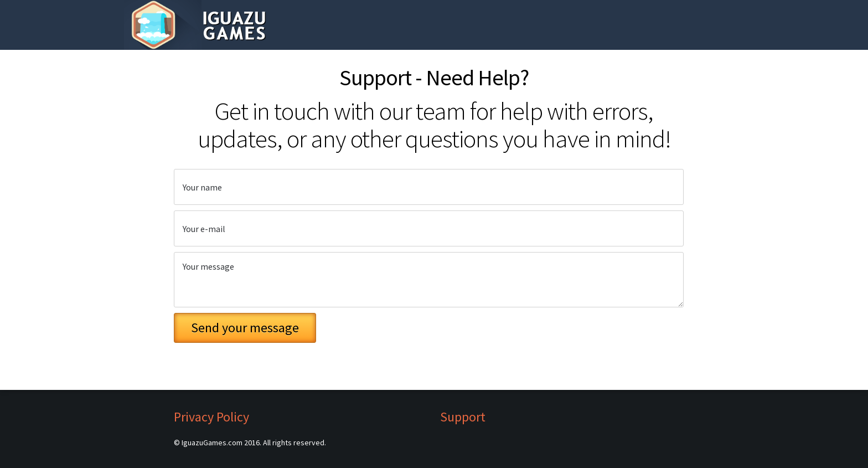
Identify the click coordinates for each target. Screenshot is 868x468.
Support (463, 417)
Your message (429, 280)
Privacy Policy (211, 417)
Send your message (245, 328)
